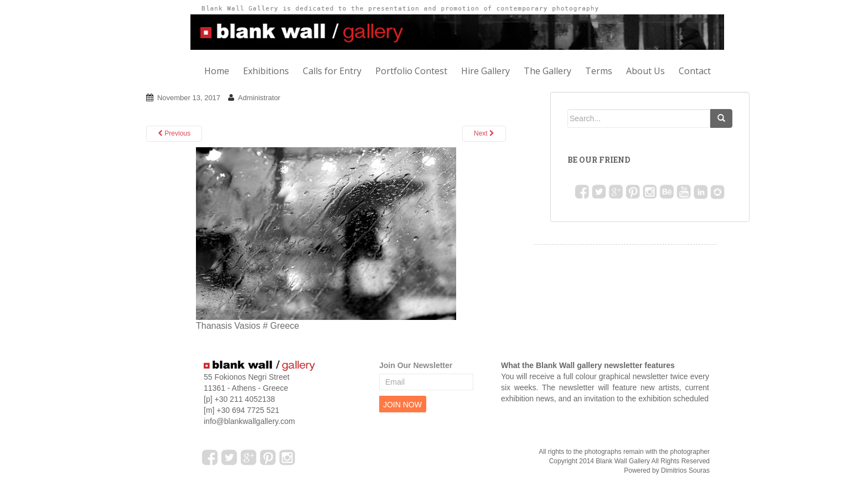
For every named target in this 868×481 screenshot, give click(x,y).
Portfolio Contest (411, 71)
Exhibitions (266, 71)
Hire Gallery (485, 71)
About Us (645, 71)
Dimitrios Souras (685, 470)
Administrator (259, 98)
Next (484, 133)
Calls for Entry (332, 71)
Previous (174, 133)
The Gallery (547, 71)
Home (217, 71)
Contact (695, 71)
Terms (599, 71)
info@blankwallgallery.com (249, 421)
